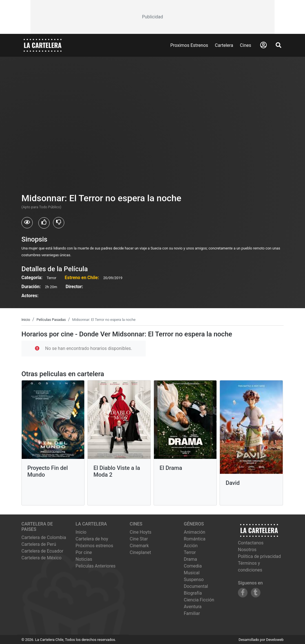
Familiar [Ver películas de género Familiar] (192, 613)
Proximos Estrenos (189, 45)
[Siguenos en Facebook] (243, 593)
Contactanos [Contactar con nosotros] (251, 543)
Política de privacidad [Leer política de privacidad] (259, 556)
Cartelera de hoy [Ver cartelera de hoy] (92, 539)
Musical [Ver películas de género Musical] (192, 573)
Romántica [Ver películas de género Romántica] (195, 539)
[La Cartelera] (43, 45)
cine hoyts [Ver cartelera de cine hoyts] (141, 532)
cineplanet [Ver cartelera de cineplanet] (140, 552)
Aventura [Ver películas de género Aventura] (193, 607)
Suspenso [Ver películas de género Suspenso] (194, 580)
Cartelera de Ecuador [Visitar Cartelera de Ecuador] (42, 551)
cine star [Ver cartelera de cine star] (139, 539)
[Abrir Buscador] (279, 45)
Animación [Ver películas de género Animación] (195, 532)
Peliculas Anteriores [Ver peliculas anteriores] (96, 566)
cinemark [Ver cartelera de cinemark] (139, 546)
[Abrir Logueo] (263, 45)
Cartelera (224, 45)
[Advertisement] (152, 17)
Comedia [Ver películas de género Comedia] (193, 566)
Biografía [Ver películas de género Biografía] (193, 593)
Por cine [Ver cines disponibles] (84, 552)
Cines (246, 45)
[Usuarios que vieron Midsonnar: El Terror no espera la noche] (27, 223)
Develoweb (275, 640)
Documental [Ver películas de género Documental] (196, 586)
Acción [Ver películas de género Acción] (191, 546)
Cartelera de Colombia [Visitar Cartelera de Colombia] (44, 537)
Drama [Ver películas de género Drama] (190, 559)
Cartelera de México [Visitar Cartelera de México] (41, 558)
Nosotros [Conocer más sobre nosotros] (247, 550)
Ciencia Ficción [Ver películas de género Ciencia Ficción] (199, 600)
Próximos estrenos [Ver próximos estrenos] (94, 546)
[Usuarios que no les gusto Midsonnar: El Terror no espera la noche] (59, 223)
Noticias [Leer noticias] (84, 559)
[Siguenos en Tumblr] (256, 593)
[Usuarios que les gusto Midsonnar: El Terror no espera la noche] (44, 223)
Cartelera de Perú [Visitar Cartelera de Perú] (39, 544)
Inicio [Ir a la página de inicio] (81, 532)
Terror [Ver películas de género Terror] (190, 552)
